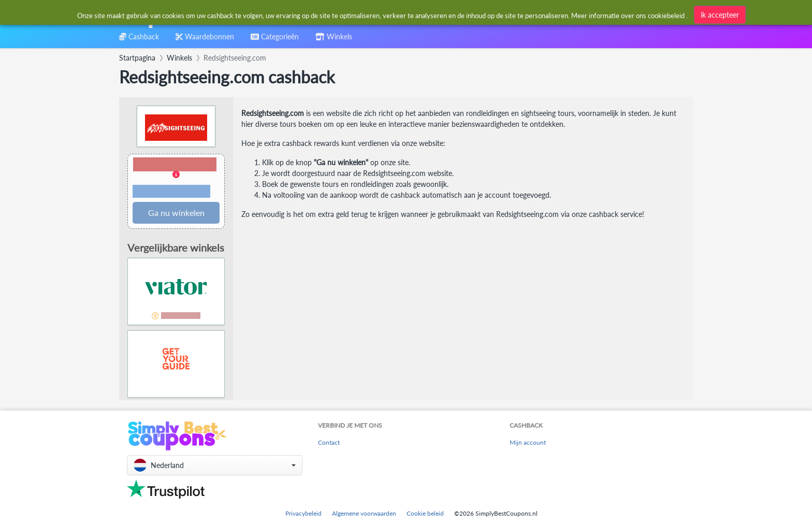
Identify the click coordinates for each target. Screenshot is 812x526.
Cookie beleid (425, 513)
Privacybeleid (303, 513)
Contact (329, 442)
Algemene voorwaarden (364, 513)
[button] (176, 178)
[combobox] (382, 15)
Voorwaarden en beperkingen (171, 192)
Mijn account (528, 442)
